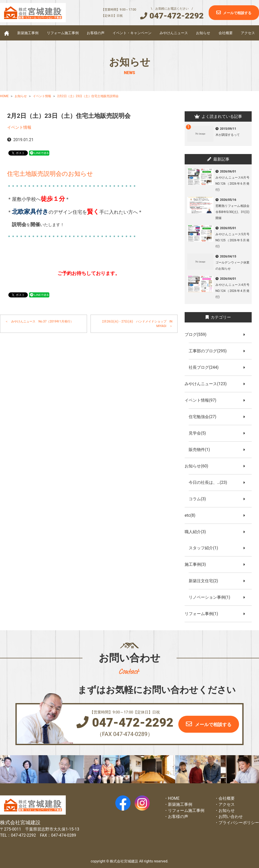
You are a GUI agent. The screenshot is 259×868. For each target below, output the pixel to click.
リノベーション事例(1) (211, 597)
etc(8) (192, 515)
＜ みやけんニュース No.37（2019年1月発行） (39, 321)
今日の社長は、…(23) (210, 482)
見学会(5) (199, 433)
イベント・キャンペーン (132, 33)
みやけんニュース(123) (208, 384)
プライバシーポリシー (239, 823)
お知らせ (203, 33)
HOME (174, 798)
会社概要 (226, 33)
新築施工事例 (28, 33)
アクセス (248, 33)
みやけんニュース (174, 33)
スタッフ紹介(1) (205, 548)
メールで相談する (237, 13)
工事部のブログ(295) (210, 351)
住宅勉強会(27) (204, 417)
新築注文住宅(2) (205, 581)
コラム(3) (199, 499)
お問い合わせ (231, 817)
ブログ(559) (198, 334)
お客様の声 (96, 33)
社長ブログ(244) (206, 367)
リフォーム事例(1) (203, 614)
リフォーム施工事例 (63, 33)
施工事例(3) (197, 564)
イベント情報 (19, 127)
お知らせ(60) (198, 466)
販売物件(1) (201, 450)
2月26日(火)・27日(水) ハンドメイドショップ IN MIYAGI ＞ (138, 324)
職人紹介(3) (197, 532)
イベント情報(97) (202, 400)
